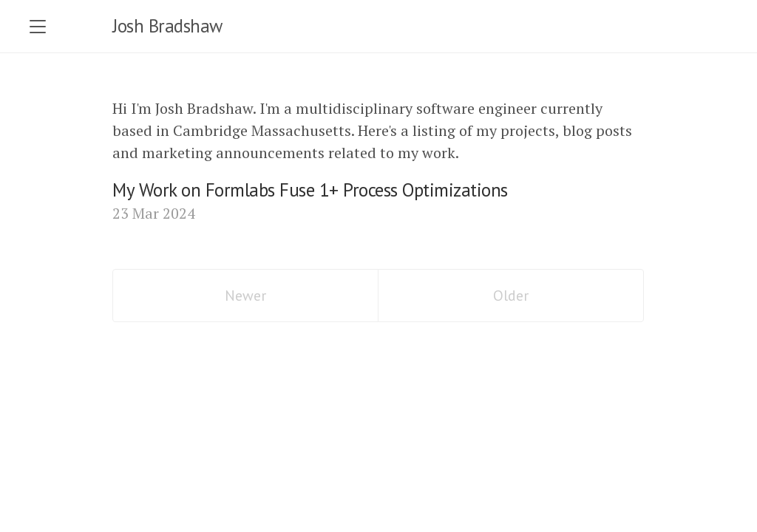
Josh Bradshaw (167, 26)
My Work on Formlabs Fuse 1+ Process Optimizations (310, 190)
